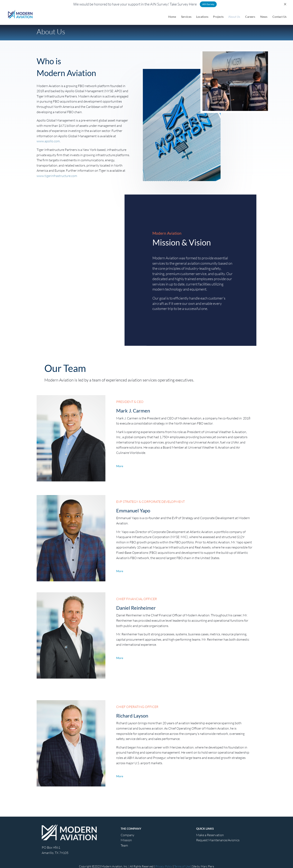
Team (124, 845)
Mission (126, 840)
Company (127, 835)
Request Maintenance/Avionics (218, 840)
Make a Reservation (210, 835)
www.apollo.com (48, 141)
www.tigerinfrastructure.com (57, 176)
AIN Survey (208, 4)
